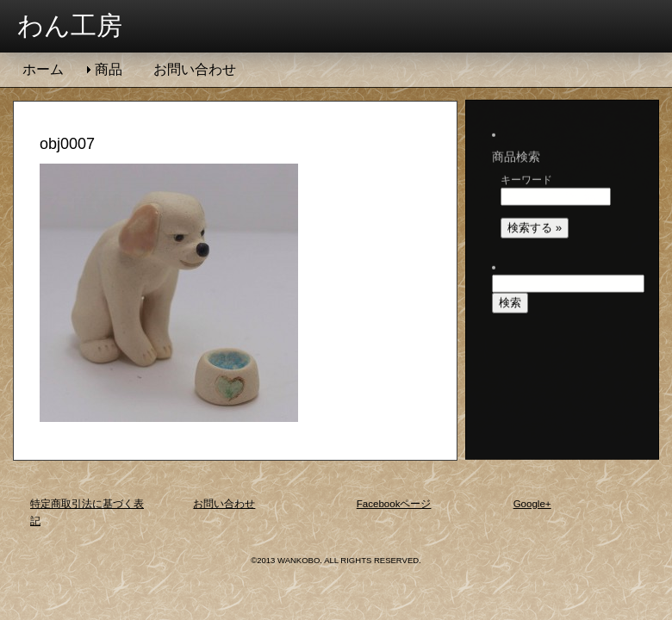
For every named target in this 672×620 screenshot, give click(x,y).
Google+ (532, 504)
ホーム (43, 69)
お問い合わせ (195, 69)
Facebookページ (394, 504)
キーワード (526, 163)
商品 (109, 69)
